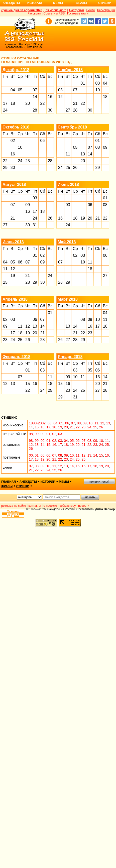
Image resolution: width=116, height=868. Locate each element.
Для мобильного (55, 10)
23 (5, 340)
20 (28, 103)
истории (48, 482)
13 (83, 154)
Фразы (81, 3)
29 (5, 168)
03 (98, 83)
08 (98, 147)
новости (84, 506)
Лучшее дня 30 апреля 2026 (22, 10)
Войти (90, 10)
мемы (64, 482)
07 (35, 90)
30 (50, 110)
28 (35, 110)
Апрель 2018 (15, 299)
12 (60, 97)
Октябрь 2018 (16, 127)
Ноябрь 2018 (70, 70)
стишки (23, 486)
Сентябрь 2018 (72, 127)
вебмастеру (68, 506)
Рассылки (34, 13)
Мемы (58, 3)
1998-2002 (37, 423)
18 (13, 103)
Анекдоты (11, 3)
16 (50, 97)
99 (37, 434)
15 (28, 384)
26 (75, 168)
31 (35, 225)
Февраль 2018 (16, 357)
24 (5, 110)
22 (43, 103)
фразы (7, 486)
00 (43, 434)
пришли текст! (99, 482)
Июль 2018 (68, 185)
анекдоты (28, 482)
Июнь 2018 (13, 242)
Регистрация (106, 10)
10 (98, 90)
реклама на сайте (14, 506)
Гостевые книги (78, 13)
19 (83, 218)
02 (13, 141)
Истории (35, 3)
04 (13, 90)
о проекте (50, 506)
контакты (35, 506)
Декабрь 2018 (16, 70)
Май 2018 (67, 242)
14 (35, 97)
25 (28, 161)
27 (68, 110)
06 (43, 141)
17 (5, 103)
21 (75, 103)
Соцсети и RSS (54, 13)
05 (20, 90)
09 (105, 147)
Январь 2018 (70, 357)
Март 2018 (68, 299)
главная (9, 482)
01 (83, 83)
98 (31, 434)
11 (68, 154)
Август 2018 (14, 185)
